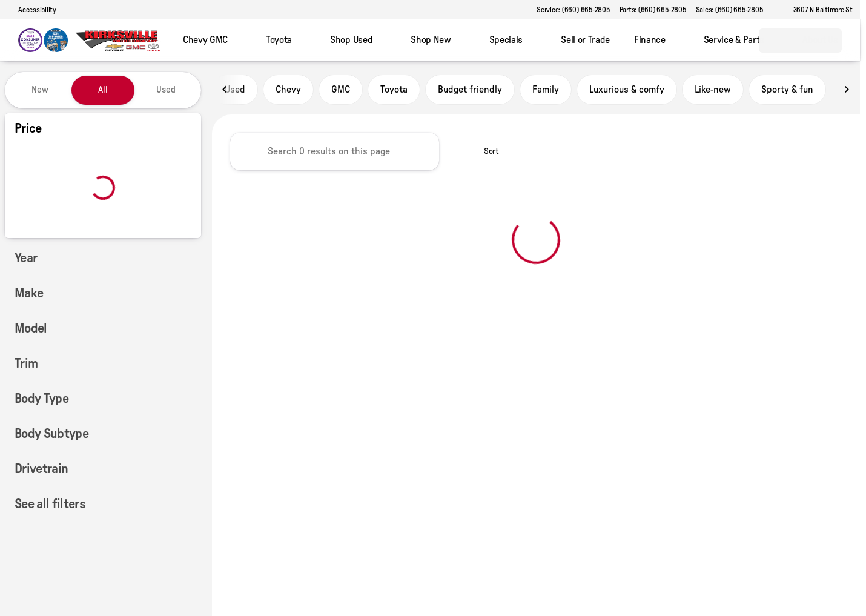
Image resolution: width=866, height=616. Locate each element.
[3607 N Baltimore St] (818, 10)
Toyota (394, 90)
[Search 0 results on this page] (335, 152)
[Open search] (719, 41)
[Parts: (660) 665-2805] (653, 10)
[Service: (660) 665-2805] (573, 10)
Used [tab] (166, 90)
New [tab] (40, 90)
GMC (341, 90)
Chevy (288, 90)
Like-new (713, 90)
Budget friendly (470, 90)
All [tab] (103, 90)
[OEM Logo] (43, 41)
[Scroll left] (225, 90)
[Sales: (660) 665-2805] (729, 10)
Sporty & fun (787, 90)
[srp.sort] (485, 152)
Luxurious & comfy (627, 90)
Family (546, 90)
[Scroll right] (847, 90)
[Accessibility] (32, 10)
